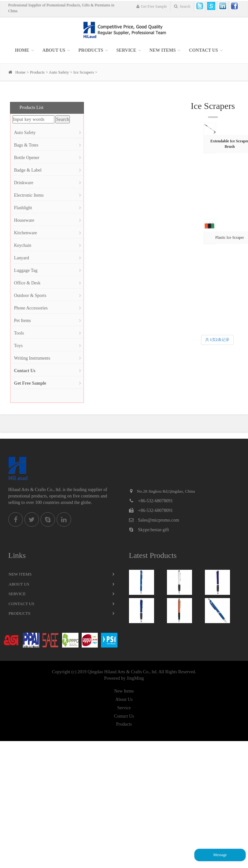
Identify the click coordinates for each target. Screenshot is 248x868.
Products (91, 50)
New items (163, 50)
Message (220, 855)
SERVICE (126, 50)
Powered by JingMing (124, 678)
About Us (54, 50)
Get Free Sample (152, 6)
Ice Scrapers (84, 72)
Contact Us (203, 50)
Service (17, 594)
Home (22, 50)
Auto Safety (59, 72)
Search (182, 6)
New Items (20, 574)
